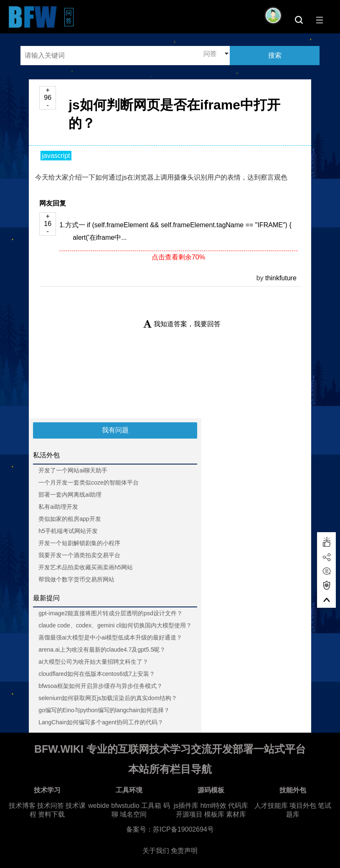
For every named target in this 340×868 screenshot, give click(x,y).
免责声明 (184, 851)
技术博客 (22, 806)
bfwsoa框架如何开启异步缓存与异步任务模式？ (100, 686)
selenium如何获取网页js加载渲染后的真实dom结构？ (108, 698)
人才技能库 (271, 806)
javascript (56, 156)
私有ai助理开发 (58, 507)
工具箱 (151, 806)
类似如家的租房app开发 (70, 519)
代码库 (238, 806)
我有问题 (115, 430)
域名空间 (133, 814)
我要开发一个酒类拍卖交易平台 (79, 555)
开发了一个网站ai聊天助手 (73, 470)
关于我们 (156, 851)
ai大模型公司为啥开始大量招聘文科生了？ (93, 662)
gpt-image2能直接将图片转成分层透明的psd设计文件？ (110, 613)
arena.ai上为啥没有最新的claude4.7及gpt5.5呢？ (102, 650)
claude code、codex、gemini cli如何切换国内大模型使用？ (115, 625)
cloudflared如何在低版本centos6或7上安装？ (97, 674)
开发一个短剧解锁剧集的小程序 (79, 543)
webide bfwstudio (115, 806)
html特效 (213, 806)
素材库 (236, 814)
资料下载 (51, 814)
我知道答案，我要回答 (182, 324)
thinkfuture (281, 278)
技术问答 (51, 806)
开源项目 (189, 814)
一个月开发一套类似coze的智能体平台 (89, 482)
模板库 (214, 814)
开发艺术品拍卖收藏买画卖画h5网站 (86, 567)
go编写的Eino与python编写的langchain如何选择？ (104, 710)
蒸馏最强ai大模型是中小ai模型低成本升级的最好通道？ (110, 637)
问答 (70, 17)
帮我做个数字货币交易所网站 (76, 579)
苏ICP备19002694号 (183, 829)
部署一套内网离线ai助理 (70, 495)
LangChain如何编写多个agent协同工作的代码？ (101, 722)
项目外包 (303, 806)
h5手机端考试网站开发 (68, 531)
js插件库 (186, 806)
